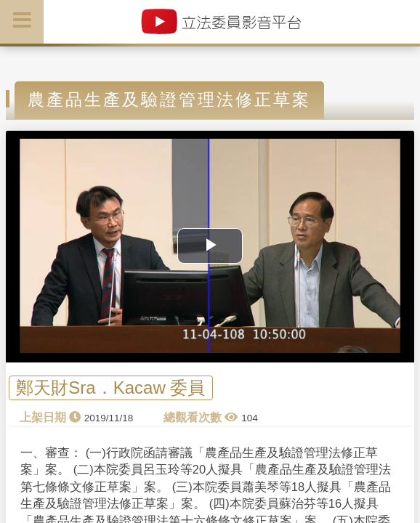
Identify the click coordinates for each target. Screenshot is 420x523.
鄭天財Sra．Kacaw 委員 (110, 388)
